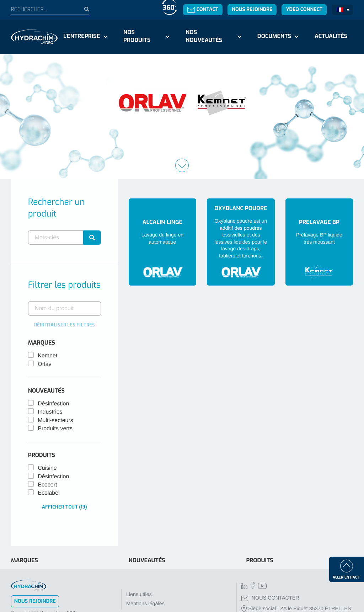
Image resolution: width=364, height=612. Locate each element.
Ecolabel (49, 493)
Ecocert (47, 485)
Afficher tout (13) (65, 507)
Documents (274, 36)
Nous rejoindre (252, 9)
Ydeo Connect (304, 9)
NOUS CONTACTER (270, 598)
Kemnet (47, 356)
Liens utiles (139, 595)
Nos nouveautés (204, 36)
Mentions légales (145, 604)
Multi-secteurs (55, 421)
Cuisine (47, 468)
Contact (203, 9)
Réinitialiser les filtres (65, 325)
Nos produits (137, 36)
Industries (50, 412)
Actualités (331, 36)
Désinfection (53, 404)
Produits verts (55, 429)
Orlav (44, 364)
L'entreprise (82, 36)
